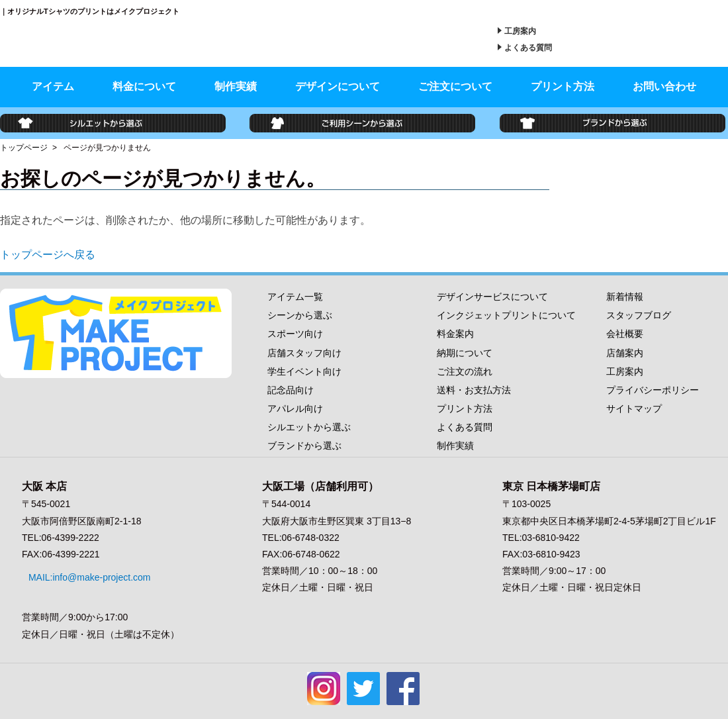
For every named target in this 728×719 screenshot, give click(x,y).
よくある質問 (528, 48)
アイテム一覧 (295, 297)
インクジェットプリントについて (506, 315)
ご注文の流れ (465, 371)
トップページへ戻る (48, 255)
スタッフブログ (639, 315)
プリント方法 (563, 86)
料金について (144, 86)
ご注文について (455, 86)
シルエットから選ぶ (309, 427)
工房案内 (520, 31)
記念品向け (291, 390)
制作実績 (236, 86)
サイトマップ (634, 408)
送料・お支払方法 (474, 390)
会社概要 (625, 334)
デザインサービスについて (492, 297)
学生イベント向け (304, 371)
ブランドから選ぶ (304, 446)
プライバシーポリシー (653, 390)
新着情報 (625, 297)
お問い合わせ (664, 86)
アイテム (53, 86)
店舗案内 (625, 353)
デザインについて (338, 86)
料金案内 (455, 334)
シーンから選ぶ (300, 315)
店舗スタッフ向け (304, 353)
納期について (465, 353)
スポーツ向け (295, 334)
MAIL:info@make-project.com (83, 571)
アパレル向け (295, 408)
